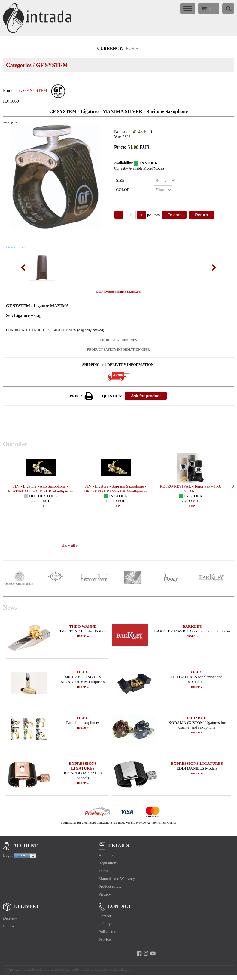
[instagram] (146, 954)
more (40, 505)
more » (83, 636)
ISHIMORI (197, 718)
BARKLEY (192, 626)
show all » (70, 545)
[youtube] (153, 954)
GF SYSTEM (52, 65)
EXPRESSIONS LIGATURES (83, 766)
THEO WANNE (83, 626)
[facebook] (139, 954)
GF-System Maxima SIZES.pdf (120, 292)
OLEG (83, 672)
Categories (19, 65)
